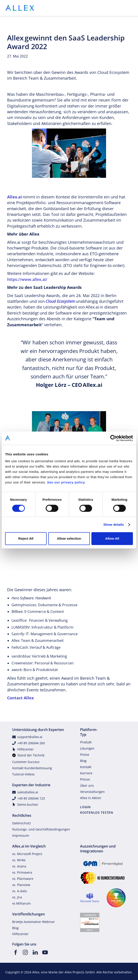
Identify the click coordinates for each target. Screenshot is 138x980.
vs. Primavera (22, 872)
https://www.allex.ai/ (27, 279)
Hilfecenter (26, 749)
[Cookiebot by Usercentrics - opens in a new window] (113, 438)
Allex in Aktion (91, 798)
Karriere (86, 773)
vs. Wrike (19, 860)
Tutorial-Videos (23, 774)
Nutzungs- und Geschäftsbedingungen (41, 829)
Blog (83, 761)
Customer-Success (26, 762)
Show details (114, 525)
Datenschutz (22, 823)
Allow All (112, 538)
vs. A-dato (20, 891)
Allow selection (69, 538)
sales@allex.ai (28, 792)
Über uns (87, 785)
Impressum (21, 835)
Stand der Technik (31, 755)
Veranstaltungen (92, 792)
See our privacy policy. (66, 482)
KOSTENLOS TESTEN (97, 812)
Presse (85, 779)
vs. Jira (17, 897)
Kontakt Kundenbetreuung (32, 768)
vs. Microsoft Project (27, 854)
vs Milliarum (21, 903)
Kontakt (86, 767)
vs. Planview (21, 885)
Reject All (26, 538)
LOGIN (85, 807)
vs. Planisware (23, 879)
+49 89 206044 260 (31, 743)
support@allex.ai (30, 737)
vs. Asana (19, 866)
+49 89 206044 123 (31, 798)
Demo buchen (28, 805)
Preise (85, 755)
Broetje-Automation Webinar (34, 922)
